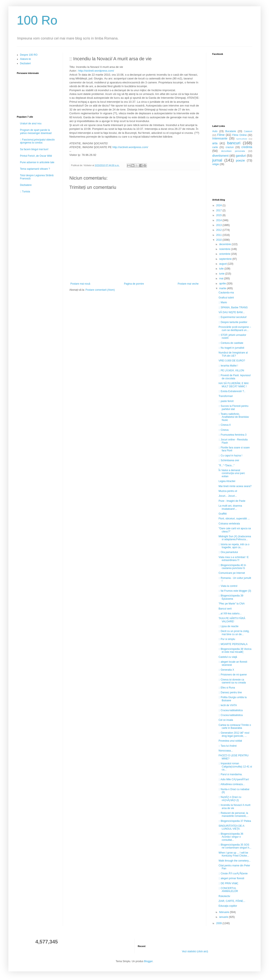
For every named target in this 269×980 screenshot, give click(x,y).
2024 (219, 205)
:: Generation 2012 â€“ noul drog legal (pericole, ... (234, 734)
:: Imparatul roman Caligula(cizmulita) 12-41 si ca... (235, 767)
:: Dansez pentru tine (230, 692)
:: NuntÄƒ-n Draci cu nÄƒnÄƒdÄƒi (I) (230, 799)
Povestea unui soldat (230, 741)
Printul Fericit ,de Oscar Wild (36, 156)
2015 (219, 215)
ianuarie (224, 917)
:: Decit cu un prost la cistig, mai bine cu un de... (234, 633)
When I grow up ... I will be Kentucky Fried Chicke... (234, 854)
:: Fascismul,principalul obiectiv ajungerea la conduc (37, 141)
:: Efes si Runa (227, 688)
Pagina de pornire (134, 284)
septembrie (226, 259)
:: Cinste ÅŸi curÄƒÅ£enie (233, 874)
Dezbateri (25, 63)
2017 (219, 210)
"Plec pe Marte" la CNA (232, 604)
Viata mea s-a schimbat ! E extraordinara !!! (234, 559)
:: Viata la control (228, 586)
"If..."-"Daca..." (227, 465)
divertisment (220, 156)
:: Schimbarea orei (229, 460)
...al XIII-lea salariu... (230, 613)
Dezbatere (26, 185)
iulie (222, 269)
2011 (219, 235)
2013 (219, 225)
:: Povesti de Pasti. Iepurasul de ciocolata (235, 377)
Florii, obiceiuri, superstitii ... (234, 519)
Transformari (226, 396)
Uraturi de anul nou (31, 123)
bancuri (234, 143)
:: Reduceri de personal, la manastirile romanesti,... (233, 814)
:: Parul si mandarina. (230, 774)
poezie (240, 160)
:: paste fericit (226, 401)
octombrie (225, 254)
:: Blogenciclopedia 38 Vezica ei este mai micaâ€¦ (235, 650)
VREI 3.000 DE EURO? (232, 361)
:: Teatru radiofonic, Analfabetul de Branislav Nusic (234, 417)
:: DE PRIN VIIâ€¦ (228, 883)
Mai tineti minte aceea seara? (235, 486)
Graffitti (223, 514)
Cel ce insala (226, 720)
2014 (219, 220)
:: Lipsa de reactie (229, 626)
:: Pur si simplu (227, 639)
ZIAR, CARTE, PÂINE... (232, 901)
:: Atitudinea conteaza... (232, 784)
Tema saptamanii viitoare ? (35, 169)
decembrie (225, 244)
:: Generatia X (226, 670)
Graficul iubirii (226, 298)
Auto (215, 131)
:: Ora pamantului (228, 552)
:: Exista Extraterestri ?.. (232, 391)
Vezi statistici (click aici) (195, 951)
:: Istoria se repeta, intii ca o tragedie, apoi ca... (234, 546)
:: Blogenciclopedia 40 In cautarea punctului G (232, 567)
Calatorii (248, 131)
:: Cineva (224, 430)
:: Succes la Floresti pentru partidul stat (233, 407)
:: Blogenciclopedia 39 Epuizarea (231, 597)
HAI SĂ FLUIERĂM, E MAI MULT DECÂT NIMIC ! (234, 385)
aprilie (223, 284)
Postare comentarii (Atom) (100, 290)
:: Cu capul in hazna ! (230, 456)
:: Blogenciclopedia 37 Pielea (235, 821)
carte (215, 147)
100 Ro (37, 20)
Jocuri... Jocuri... (228, 496)
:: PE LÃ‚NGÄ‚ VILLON (231, 370)
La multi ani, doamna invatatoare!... (230, 507)
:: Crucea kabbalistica (231, 710)
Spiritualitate (242, 139)
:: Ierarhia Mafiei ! (228, 366)
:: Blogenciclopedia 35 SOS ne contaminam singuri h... (235, 846)
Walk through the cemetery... (235, 861)
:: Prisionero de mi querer (233, 675)
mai (222, 278)
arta (215, 143)
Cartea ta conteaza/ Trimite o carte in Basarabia (235, 726)
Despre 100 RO (29, 55)
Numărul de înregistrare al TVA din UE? (233, 354)
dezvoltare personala (233, 151)
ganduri (241, 156)
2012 (219, 230)
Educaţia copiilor (228, 906)
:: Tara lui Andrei (228, 746)
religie (216, 164)
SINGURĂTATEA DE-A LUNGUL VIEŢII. (231, 827)
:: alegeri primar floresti (231, 878)
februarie (225, 912)
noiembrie (225, 249)
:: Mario (223, 302)
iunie (222, 274)
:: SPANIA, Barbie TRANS (233, 307)
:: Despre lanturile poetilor (233, 322)
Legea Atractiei (227, 481)
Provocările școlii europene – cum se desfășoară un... (235, 328)
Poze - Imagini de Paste (232, 501)
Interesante (220, 138)
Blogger (148, 961)
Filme (221, 135)
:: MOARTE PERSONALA (233, 644)
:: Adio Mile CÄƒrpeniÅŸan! (234, 779)
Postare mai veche (188, 284)
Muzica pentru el (228, 491)
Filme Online (239, 135)
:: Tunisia (25, 192)
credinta (247, 147)
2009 (219, 923)
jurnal (217, 160)
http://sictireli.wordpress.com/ (96, 71)
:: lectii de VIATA (228, 705)
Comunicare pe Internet (232, 573)
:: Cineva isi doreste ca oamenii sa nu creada (232, 681)
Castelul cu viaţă (228, 657)
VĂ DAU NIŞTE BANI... (232, 312)
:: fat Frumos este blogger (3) (235, 591)
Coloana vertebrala (229, 524)
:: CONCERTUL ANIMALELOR (228, 890)
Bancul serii (225, 609)
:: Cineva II (225, 425)
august (223, 264)
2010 (219, 240)
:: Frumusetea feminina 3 (233, 435)
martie (223, 288)
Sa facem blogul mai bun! (34, 149)
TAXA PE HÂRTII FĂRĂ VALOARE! (232, 620)
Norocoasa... (226, 751)
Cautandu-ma (226, 293)
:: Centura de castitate (231, 343)
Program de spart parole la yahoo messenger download (36, 131)
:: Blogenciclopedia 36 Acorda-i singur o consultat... (231, 837)
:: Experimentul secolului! (233, 317)
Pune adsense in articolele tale (37, 162)
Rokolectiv (224, 896)
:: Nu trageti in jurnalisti (231, 348)
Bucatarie (231, 131)
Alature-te (25, 59)
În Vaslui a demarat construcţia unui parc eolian (232, 473)
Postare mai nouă (80, 284)
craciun (230, 147)
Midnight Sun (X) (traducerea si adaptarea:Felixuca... (235, 538)
